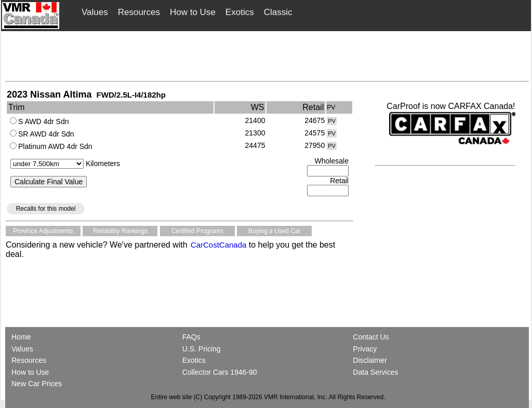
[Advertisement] (267, 56)
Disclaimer (370, 360)
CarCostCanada (218, 245)
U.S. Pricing (202, 349)
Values (95, 12)
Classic (278, 12)
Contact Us (371, 337)
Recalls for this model (46, 209)
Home (22, 337)
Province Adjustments (43, 231)
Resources (139, 12)
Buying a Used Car (275, 231)
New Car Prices (37, 384)
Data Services (375, 372)
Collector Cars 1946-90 (220, 372)
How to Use (193, 12)
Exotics (240, 12)
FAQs (191, 337)
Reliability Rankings (120, 231)
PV (332, 121)
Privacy (365, 349)
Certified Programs (197, 231)
